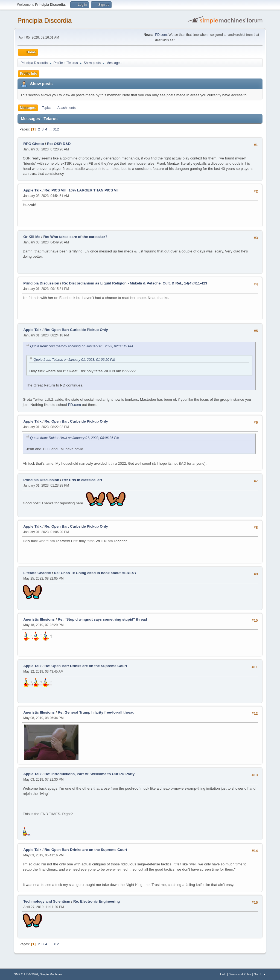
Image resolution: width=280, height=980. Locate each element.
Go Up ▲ (260, 974)
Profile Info (29, 74)
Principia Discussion (41, 283)
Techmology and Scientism (47, 901)
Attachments (67, 108)
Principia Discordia (44, 20)
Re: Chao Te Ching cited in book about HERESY (95, 573)
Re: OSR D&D (59, 144)
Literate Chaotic (37, 573)
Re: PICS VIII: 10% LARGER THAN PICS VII (81, 190)
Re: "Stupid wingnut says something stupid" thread (102, 619)
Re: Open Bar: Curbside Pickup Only (76, 330)
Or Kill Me (32, 237)
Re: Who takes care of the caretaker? (75, 237)
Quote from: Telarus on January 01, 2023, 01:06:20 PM (74, 360)
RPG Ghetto (34, 144)
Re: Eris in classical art (82, 480)
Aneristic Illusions (39, 619)
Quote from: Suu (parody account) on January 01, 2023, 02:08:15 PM (81, 346)
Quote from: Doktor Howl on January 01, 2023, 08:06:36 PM (75, 438)
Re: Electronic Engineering (97, 901)
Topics (46, 108)
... (50, 129)
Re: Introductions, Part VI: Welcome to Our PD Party (90, 774)
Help (223, 974)
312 (56, 129)
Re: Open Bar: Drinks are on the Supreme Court (86, 666)
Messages (28, 108)
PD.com (161, 35)
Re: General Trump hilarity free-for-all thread (96, 712)
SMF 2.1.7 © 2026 (26, 974)
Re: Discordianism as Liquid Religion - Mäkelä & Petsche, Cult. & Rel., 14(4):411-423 (135, 283)
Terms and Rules (240, 974)
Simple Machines (51, 974)
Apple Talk (32, 190)
